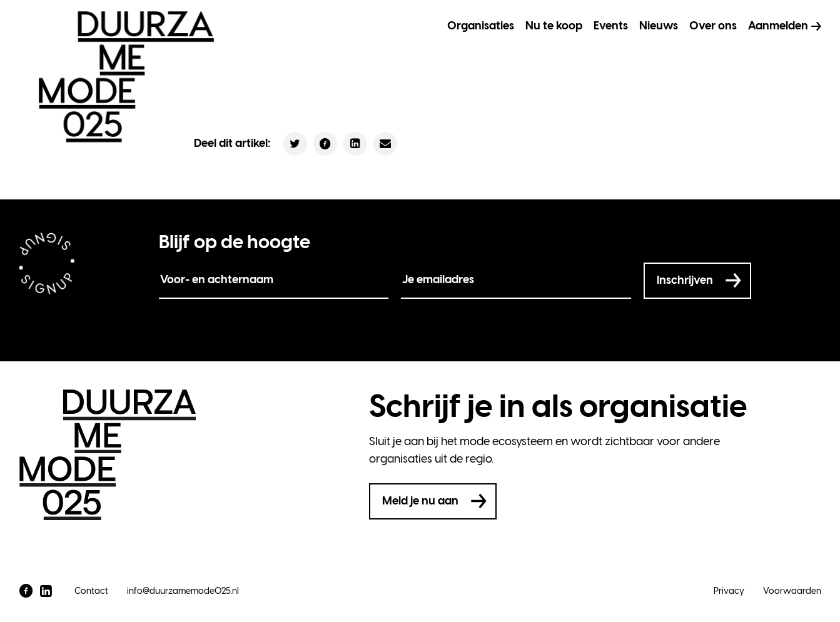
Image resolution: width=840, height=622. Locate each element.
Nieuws (659, 26)
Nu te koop (554, 26)
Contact (91, 591)
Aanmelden (778, 26)
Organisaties (481, 26)
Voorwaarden (792, 591)
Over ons (713, 26)
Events (611, 26)
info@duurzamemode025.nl (183, 591)
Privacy (729, 591)
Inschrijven (685, 280)
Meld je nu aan (420, 501)
